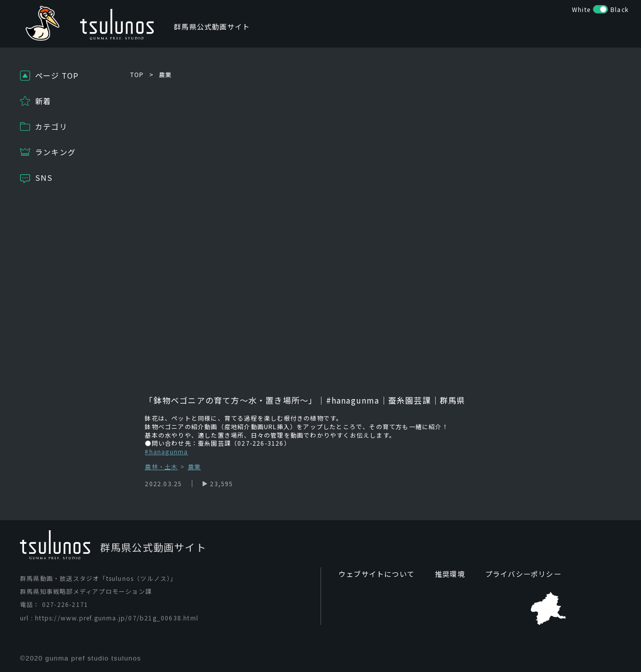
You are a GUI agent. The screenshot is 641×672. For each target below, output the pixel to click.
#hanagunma (166, 451)
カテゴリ (51, 126)
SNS (44, 178)
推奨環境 (450, 574)
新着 (43, 101)
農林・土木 (161, 467)
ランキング (55, 152)
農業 (165, 74)
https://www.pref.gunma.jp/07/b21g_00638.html (117, 618)
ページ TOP (57, 75)
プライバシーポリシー (523, 574)
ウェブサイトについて (377, 574)
